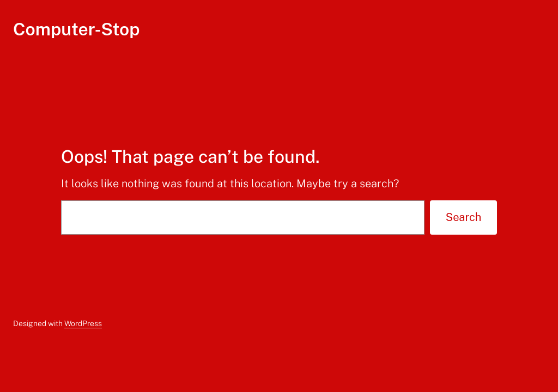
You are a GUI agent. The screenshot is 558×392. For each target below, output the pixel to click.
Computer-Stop (76, 29)
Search (464, 217)
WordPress (83, 323)
